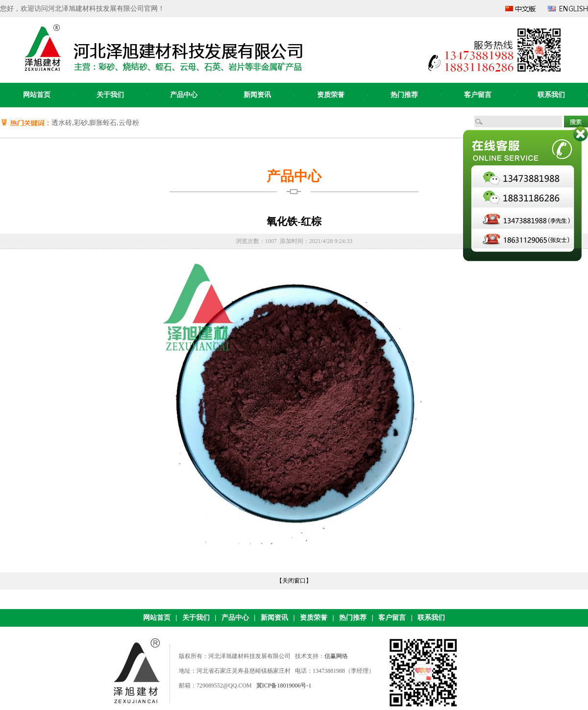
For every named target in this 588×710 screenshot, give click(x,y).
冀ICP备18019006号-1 (284, 686)
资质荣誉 (331, 95)
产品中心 (184, 95)
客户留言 (478, 95)
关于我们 (110, 95)
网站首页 (37, 95)
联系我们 (551, 95)
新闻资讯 (257, 95)
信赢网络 (336, 656)
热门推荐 (404, 95)
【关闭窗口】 (294, 581)
